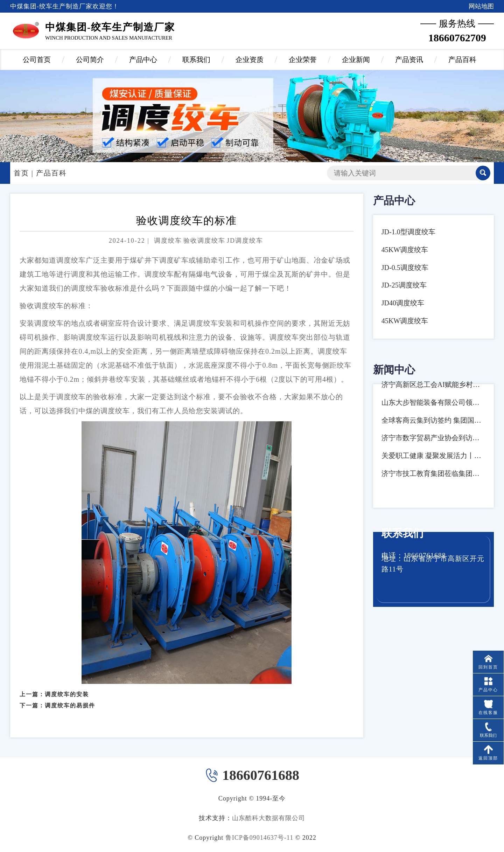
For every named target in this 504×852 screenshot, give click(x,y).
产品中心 (143, 60)
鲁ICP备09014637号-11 (259, 838)
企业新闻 (356, 60)
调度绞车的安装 (67, 685)
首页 (21, 173)
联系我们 (196, 60)
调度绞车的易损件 (70, 696)
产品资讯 (409, 60)
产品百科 (462, 60)
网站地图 (481, 6)
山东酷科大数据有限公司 (269, 818)
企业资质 (250, 60)
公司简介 (90, 60)
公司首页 (37, 60)
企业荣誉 (303, 60)
